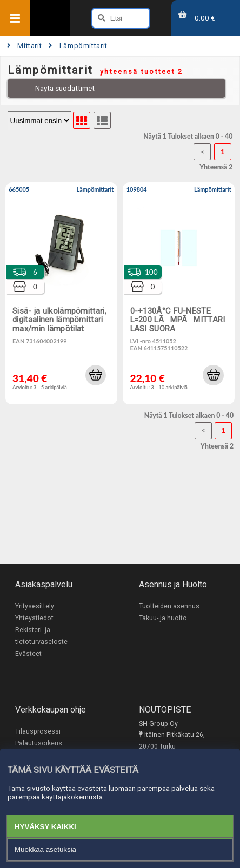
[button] (96, 375)
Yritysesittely (35, 606)
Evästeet (28, 654)
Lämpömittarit (78, 46)
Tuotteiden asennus (169, 606)
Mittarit (25, 46)
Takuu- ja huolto (163, 618)
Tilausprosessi (38, 731)
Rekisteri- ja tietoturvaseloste (41, 636)
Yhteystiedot (34, 618)
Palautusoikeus (39, 743)
